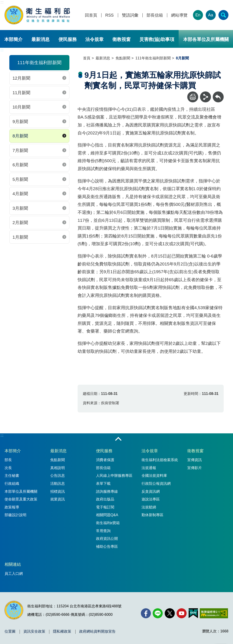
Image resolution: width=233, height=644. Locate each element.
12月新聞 (21, 78)
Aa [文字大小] (211, 15)
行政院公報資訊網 (156, 484)
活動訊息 (58, 484)
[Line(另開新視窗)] (158, 613)
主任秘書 (12, 476)
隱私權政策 (62, 631)
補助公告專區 (107, 547)
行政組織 (12, 484)
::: (2, 2)
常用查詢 (103, 531)
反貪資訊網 (151, 491)
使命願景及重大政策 (21, 499)
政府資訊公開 (107, 539)
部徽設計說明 (15, 515)
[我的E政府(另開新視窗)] (193, 613)
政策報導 (12, 507)
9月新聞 (20, 122)
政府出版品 (105, 499)
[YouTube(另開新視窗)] (182, 613)
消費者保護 (105, 460)
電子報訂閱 (105, 507)
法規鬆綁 (149, 507)
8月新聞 (20, 136)
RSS (110, 15)
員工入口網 (14, 574)
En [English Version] (198, 15)
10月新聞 (21, 107)
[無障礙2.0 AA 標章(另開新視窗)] (214, 613)
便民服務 (68, 39)
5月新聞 (20, 179)
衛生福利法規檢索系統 (160, 460)
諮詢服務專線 (107, 491)
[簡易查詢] (223, 15)
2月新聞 (20, 223)
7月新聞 (20, 150)
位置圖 (10, 631)
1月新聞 (20, 237)
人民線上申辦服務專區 (114, 476)
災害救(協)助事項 (157, 39)
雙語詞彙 (130, 15)
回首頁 (91, 15)
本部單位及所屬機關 (21, 491)
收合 (118, 439)
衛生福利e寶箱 (108, 523)
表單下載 (103, 484)
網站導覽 (179, 15)
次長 (8, 468)
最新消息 (41, 39)
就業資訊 (58, 499)
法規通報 (149, 468)
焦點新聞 (123, 58)
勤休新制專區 (152, 515)
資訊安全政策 (34, 631)
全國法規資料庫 (154, 476)
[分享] (205, 97)
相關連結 (13, 564)
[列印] (193, 97)
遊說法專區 (151, 499)
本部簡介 (13, 39)
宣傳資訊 (195, 460)
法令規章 (94, 39)
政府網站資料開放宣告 (97, 631)
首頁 (87, 58)
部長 (8, 460)
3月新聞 (20, 208)
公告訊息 (58, 476)
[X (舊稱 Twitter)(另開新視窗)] (170, 613)
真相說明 (58, 468)
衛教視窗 (122, 39)
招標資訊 (58, 491)
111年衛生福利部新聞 (153, 58)
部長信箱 (155, 15)
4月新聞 (20, 194)
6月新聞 (20, 165)
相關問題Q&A (107, 515)
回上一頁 (218, 94)
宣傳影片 (195, 468)
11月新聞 (21, 93)
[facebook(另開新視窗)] (146, 613)
